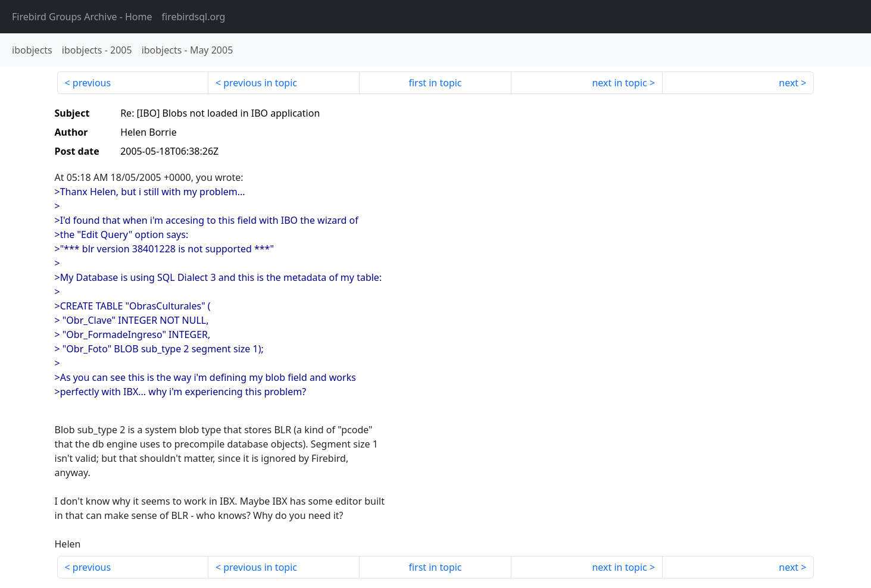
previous (92, 83)
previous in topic (260, 83)
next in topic (619, 83)
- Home (82, 17)
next (789, 83)
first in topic (435, 83)
